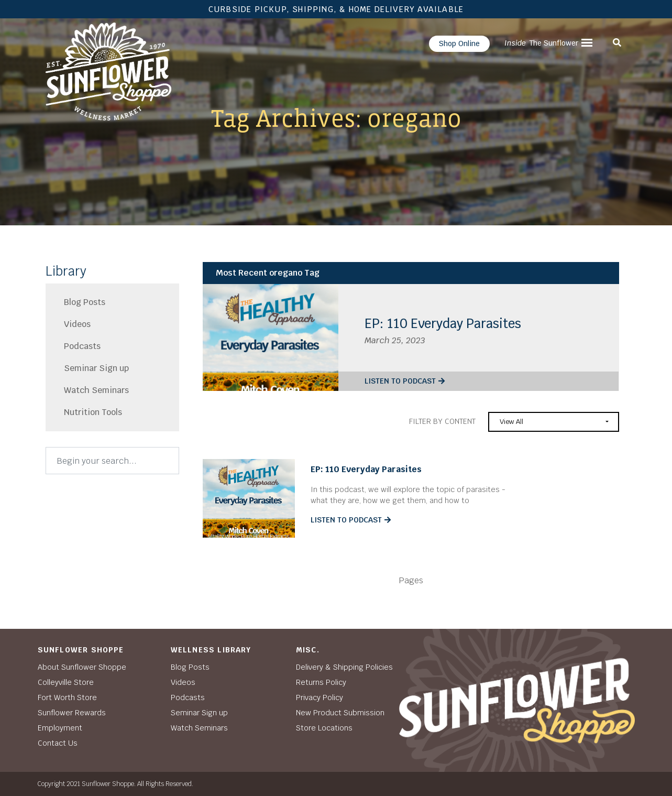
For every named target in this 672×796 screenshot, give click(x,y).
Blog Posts (85, 302)
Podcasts (82, 346)
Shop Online (459, 43)
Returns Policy (321, 682)
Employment (60, 728)
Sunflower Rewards (72, 713)
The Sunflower (541, 43)
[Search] (112, 461)
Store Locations (324, 728)
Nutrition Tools (93, 412)
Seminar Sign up (96, 368)
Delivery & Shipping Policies (344, 667)
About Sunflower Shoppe (82, 667)
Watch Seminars (96, 390)
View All (511, 422)
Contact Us (58, 743)
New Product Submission (340, 713)
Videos (77, 324)
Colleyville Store (66, 682)
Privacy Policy (320, 697)
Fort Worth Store (67, 697)
